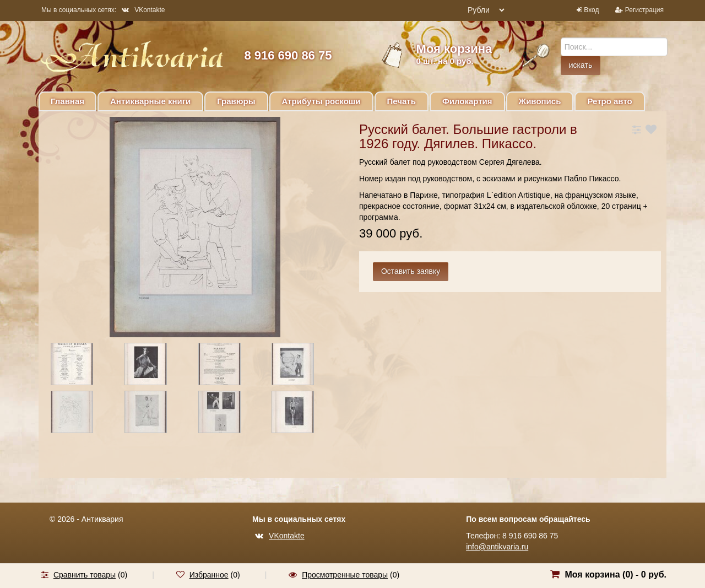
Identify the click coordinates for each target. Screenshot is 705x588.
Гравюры (236, 101)
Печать (402, 101)
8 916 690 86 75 (288, 55)
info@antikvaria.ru (497, 547)
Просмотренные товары (345, 575)
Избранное (209, 575)
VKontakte (143, 10)
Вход (591, 10)
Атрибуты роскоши (321, 101)
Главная (67, 101)
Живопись (540, 101)
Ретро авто (609, 101)
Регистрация (644, 10)
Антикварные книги (150, 101)
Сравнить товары (85, 575)
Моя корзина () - (615, 574)
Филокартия (467, 101)
